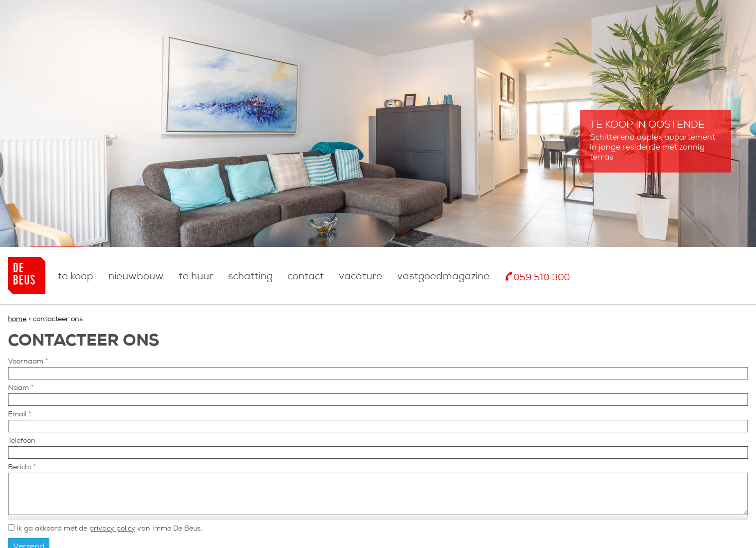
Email (19, 415)
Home (17, 319)
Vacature (361, 277)
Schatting (250, 277)
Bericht (22, 467)
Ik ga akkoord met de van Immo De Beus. (109, 529)
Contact (306, 277)
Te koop (76, 277)
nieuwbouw (136, 277)
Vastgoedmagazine (443, 277)
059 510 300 (542, 278)
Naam (21, 388)
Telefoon (22, 441)
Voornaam (28, 362)
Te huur (196, 277)
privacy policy (112, 529)
